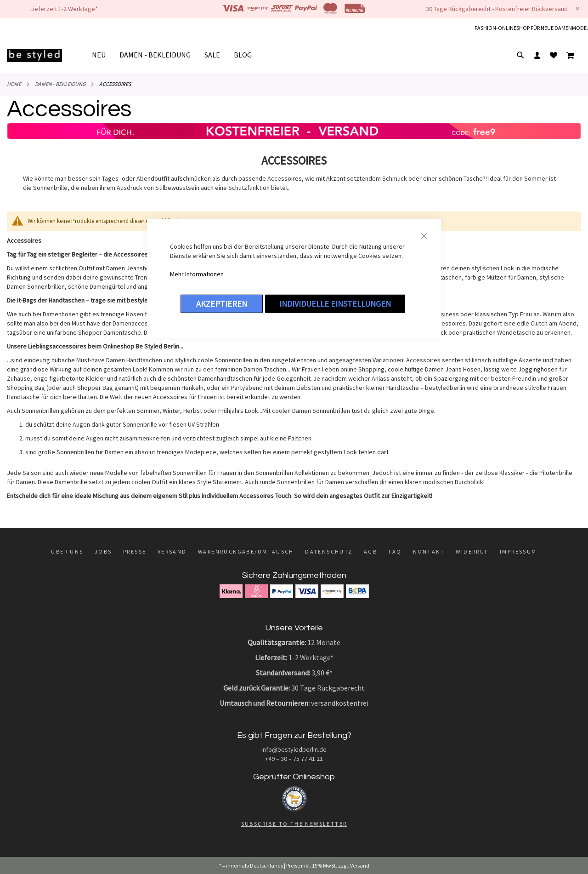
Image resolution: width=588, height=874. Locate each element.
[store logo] (34, 55)
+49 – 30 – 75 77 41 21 (294, 759)
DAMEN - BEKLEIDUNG (60, 84)
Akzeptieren (222, 303)
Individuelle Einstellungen (335, 303)
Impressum (518, 551)
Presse (135, 551)
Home (14, 84)
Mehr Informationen (197, 274)
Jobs (103, 551)
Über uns (67, 551)
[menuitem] (102, 55)
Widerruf (472, 551)
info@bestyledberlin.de (294, 749)
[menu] (175, 55)
